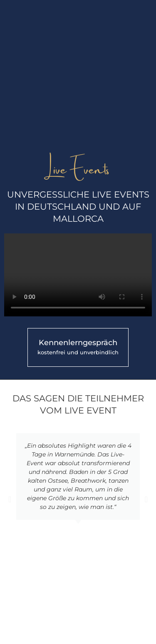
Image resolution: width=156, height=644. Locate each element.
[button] (10, 499)
